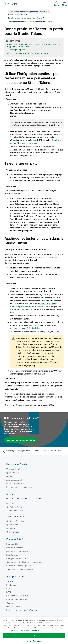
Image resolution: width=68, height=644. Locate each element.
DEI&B (9, 590)
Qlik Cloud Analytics (15, 519)
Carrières (10, 601)
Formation (11, 475)
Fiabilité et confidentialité (17, 550)
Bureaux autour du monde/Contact (22, 608)
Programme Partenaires (17, 598)
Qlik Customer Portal (15, 482)
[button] (61, 122)
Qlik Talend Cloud (14, 505)
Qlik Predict (11, 527)
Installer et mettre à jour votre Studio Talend (25, 18)
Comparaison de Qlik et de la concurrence (25, 560)
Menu (64, 5)
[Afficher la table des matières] (5, 12)
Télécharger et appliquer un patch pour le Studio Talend (30, 21)
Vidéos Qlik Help (14, 467)
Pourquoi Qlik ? (13, 542)
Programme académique (17, 594)
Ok (34, 635)
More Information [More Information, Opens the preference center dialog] (34, 641)
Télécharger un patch (16, 50)
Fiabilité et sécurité (15, 546)
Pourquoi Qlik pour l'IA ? (17, 557)
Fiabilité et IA (12, 553)
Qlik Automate (13, 530)
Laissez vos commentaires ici (21, 438)
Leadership (11, 583)
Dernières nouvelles (15, 605)
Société (10, 580)
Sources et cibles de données (20, 568)
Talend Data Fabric (15, 509)
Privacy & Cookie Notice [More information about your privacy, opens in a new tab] (29, 630)
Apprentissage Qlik (15, 478)
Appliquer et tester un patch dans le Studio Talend (28, 53)
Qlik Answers (12, 523)
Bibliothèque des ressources (19, 485)
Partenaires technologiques (19, 564)
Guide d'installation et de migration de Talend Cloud (29, 12)
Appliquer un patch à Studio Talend (25, 328)
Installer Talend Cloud (17, 15)
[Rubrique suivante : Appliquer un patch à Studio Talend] (50, 449)
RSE (8, 587)
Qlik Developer (13, 471)
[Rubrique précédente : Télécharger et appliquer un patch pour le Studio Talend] (18, 449)
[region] (34, 630)
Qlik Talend (11, 502)
